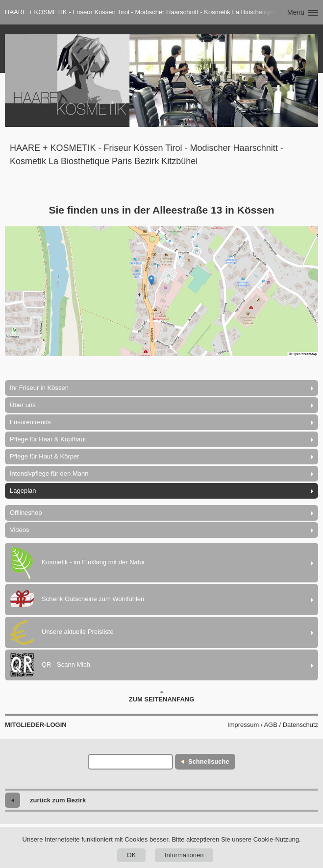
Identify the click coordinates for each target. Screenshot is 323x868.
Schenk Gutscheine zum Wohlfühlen (77, 600)
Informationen (184, 855)
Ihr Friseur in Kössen (39, 388)
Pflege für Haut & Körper (45, 456)
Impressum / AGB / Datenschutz (273, 725)
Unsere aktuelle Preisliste (62, 632)
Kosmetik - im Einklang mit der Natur (77, 563)
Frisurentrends (30, 422)
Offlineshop (26, 513)
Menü (296, 12)
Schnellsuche (209, 761)
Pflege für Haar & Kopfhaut (48, 439)
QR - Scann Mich (50, 665)
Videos (20, 530)
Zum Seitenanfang (162, 697)
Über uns (23, 405)
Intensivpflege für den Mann (49, 473)
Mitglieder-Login (36, 725)
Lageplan (23, 491)
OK (132, 855)
